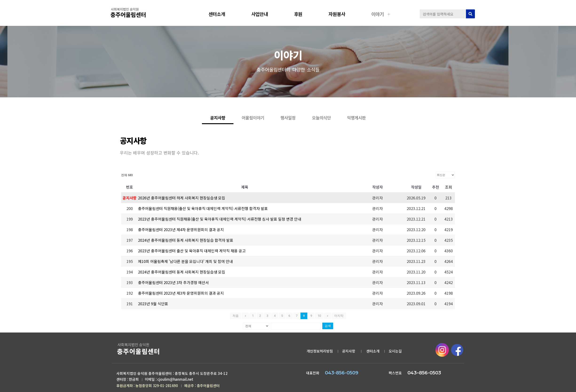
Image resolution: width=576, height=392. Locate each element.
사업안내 (263, 14)
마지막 (338, 317)
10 (319, 317)
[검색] (470, 14)
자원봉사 (340, 14)
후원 (302, 14)
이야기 (381, 14)
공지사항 (349, 352)
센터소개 (221, 14)
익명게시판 (375, 125)
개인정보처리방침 (320, 352)
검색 (327, 327)
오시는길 (395, 352)
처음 (236, 317)
